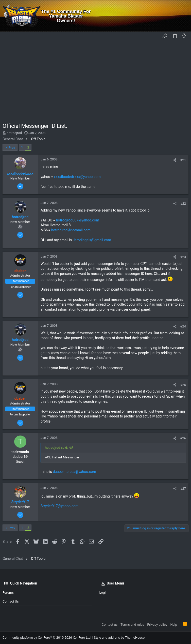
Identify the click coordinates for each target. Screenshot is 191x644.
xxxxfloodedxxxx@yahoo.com (77, 177)
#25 (183, 385)
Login (103, 593)
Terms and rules (132, 625)
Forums (8, 593)
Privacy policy (157, 625)
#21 (183, 160)
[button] (8, 36)
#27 (183, 489)
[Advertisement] (95, 79)
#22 (183, 204)
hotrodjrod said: (56, 448)
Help (174, 625)
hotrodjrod (14, 133)
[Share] (175, 160)
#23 (183, 257)
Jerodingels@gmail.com (92, 240)
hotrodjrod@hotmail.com (71, 230)
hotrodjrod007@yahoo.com (78, 220)
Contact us (11, 601)
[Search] (184, 16)
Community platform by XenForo (47, 638)
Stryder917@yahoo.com (60, 506)
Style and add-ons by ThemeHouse (119, 638)
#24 (183, 326)
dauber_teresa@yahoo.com (74, 472)
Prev (12, 148)
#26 (183, 438)
